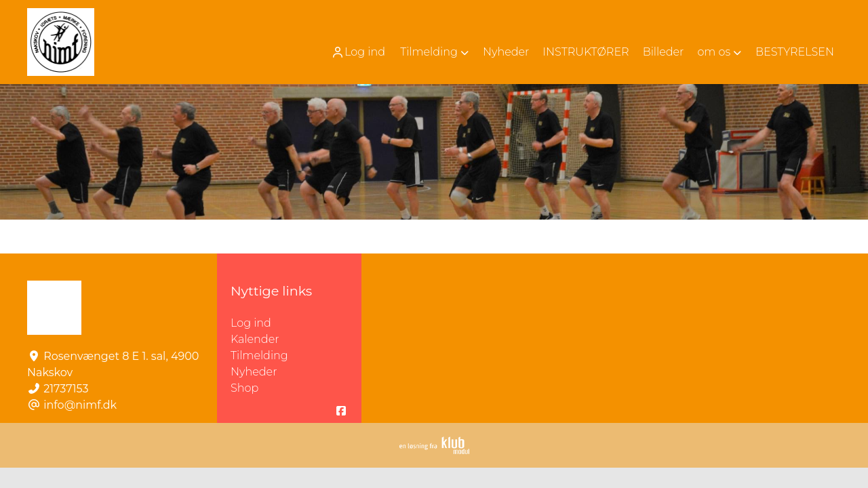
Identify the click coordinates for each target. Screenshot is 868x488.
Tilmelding (259, 355)
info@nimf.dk (80, 405)
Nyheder (254, 372)
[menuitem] (359, 52)
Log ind (358, 52)
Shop (244, 388)
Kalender (255, 339)
